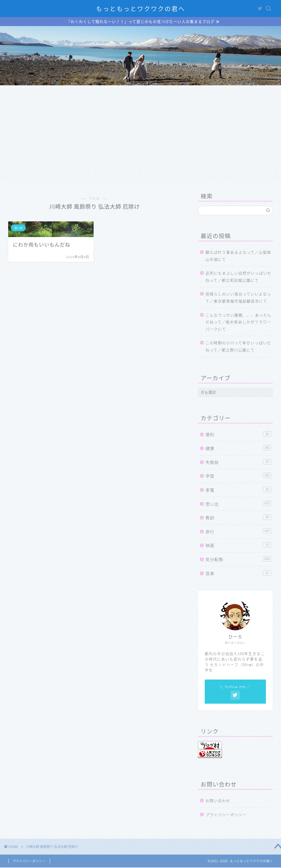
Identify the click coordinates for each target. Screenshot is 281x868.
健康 (238, 449)
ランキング (163, 175)
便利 (238, 435)
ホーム (28, 175)
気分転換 (238, 560)
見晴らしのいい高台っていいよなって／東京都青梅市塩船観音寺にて (238, 298)
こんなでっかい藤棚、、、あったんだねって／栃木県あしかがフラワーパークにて (238, 322)
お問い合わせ (253, 175)
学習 (238, 476)
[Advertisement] (140, 127)
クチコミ (208, 175)
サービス (118, 175)
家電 (238, 490)
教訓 (238, 518)
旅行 (238, 532)
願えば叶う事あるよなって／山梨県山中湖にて (238, 256)
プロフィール (73, 175)
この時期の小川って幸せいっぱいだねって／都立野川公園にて (238, 347)
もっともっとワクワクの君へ (141, 9)
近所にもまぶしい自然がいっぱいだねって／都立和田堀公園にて (238, 277)
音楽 (238, 573)
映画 (238, 546)
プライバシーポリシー (226, 815)
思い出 (238, 504)
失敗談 (238, 463)
